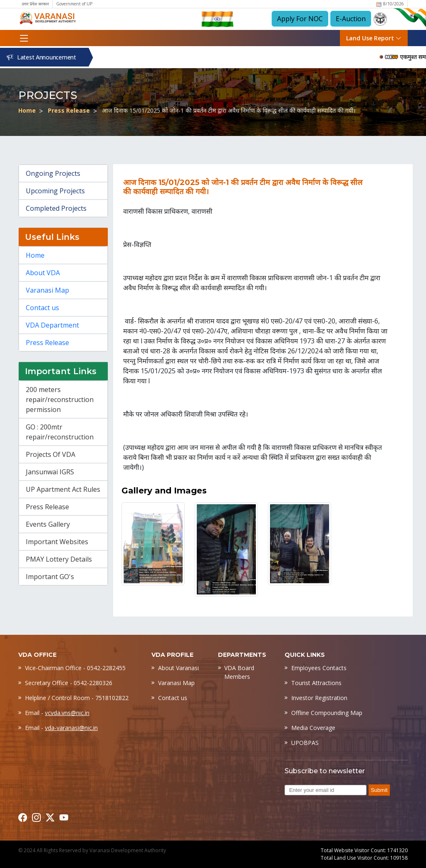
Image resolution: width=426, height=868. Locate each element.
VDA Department (52, 325)
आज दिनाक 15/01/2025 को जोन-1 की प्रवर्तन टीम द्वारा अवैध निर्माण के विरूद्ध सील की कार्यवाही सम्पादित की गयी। (229, 110)
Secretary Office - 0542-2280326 (69, 683)
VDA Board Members (239, 672)
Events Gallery (48, 524)
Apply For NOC (300, 19)
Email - (57, 713)
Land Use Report (374, 38)
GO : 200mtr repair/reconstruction (60, 432)
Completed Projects (56, 208)
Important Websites (57, 542)
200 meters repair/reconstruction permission (60, 399)
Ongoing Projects (53, 173)
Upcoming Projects (55, 191)
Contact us (42, 308)
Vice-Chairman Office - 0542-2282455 (75, 668)
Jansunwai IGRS (50, 472)
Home (27, 110)
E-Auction (351, 19)
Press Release (69, 110)
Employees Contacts (319, 668)
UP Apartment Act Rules (63, 489)
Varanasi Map (47, 290)
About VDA (43, 273)
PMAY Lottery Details (59, 559)
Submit (379, 790)
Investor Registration (319, 698)
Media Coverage (313, 728)
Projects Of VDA (51, 454)
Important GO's (50, 577)
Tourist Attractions (316, 683)
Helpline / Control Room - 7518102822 (77, 698)
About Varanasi (178, 668)
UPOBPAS (305, 743)
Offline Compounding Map (327, 713)
